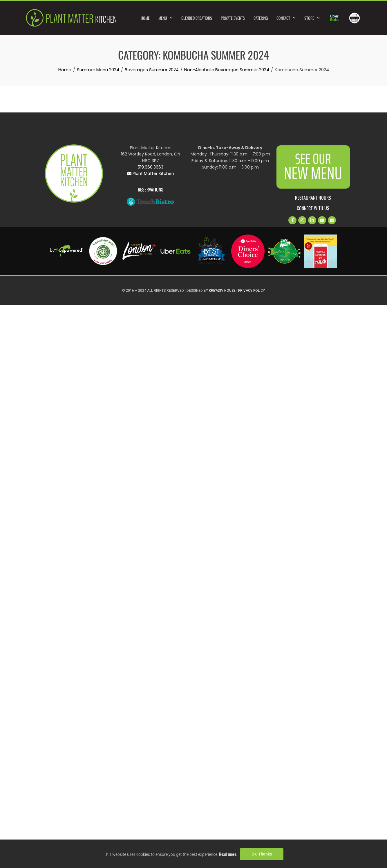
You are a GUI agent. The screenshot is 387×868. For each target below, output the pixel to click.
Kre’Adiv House (222, 291)
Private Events (233, 18)
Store (312, 18)
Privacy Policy (252, 291)
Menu (166, 18)
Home (145, 18)
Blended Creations (197, 18)
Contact (286, 18)
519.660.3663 (151, 167)
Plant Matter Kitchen (151, 173)
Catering (261, 18)
